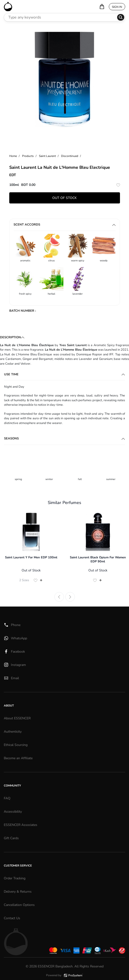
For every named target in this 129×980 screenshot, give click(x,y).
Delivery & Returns (18, 892)
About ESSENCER (17, 718)
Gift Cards (11, 838)
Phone (12, 625)
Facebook (14, 651)
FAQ (7, 798)
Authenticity (13, 732)
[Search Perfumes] (61, 17)
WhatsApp (15, 638)
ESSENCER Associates (21, 825)
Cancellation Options (19, 905)
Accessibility (13, 812)
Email (11, 678)
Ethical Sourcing (16, 745)
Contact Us (12, 918)
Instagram (15, 665)
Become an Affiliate (18, 758)
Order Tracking (15, 878)
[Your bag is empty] (102, 7)
